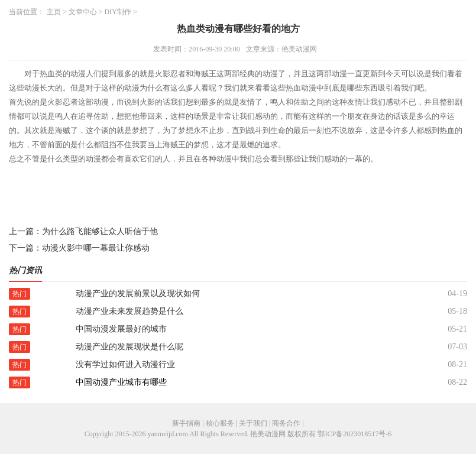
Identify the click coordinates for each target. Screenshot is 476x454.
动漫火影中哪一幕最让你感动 (96, 248)
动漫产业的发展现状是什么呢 (129, 347)
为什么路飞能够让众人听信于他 (100, 231)
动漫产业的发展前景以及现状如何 (138, 294)
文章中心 (83, 12)
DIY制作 (118, 12)
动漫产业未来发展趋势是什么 (129, 311)
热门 (20, 294)
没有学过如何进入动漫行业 (125, 364)
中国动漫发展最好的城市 (121, 329)
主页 (54, 12)
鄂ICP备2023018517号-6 (354, 434)
